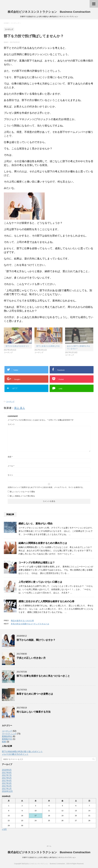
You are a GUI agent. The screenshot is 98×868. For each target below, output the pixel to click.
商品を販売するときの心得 (22, 621)
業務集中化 (7, 739)
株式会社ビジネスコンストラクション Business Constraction (49, 12)
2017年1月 (7, 789)
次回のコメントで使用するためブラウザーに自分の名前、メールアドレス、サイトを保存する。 (46, 487)
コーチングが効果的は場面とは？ (37, 563)
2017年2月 (7, 786)
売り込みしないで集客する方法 (34, 712)
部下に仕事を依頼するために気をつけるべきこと (43, 676)
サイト (10, 475)
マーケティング (9, 734)
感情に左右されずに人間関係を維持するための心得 (46, 601)
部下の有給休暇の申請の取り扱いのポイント (22, 752)
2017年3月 (7, 783)
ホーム (49, 846)
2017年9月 (7, 773)
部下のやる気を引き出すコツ (17, 346)
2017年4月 (7, 781)
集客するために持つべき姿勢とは (35, 694)
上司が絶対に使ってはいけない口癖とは (40, 582)
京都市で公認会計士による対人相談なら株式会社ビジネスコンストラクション (49, 857)
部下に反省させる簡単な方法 (48, 346)
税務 (4, 742)
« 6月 (4, 829)
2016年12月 (7, 791)
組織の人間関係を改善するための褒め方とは (43, 543)
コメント (11, 424)
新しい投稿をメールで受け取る (22, 496)
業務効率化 (7, 736)
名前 (10, 457)
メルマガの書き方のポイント (15, 754)
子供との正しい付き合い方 (31, 658)
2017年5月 (7, 778)
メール (11, 466)
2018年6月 (7, 770)
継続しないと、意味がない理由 (35, 524)
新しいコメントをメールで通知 (22, 492)
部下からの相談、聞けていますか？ (36, 640)
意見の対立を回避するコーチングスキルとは (30, 624)
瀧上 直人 (20, 408)
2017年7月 (7, 775)
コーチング (10, 402)
